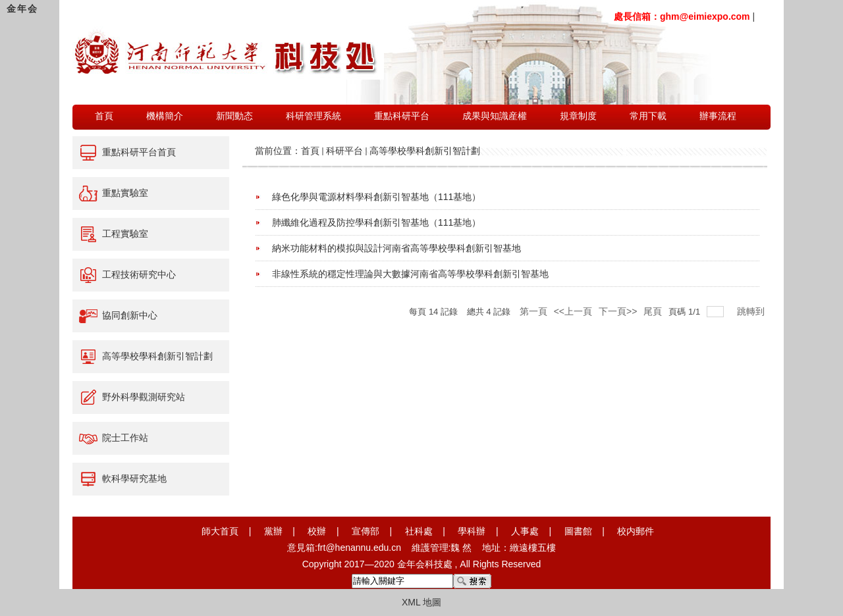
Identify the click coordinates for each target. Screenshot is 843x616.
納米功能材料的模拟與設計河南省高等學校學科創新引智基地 (396, 248)
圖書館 (578, 531)
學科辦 (472, 531)
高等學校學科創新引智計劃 (425, 151)
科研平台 (344, 151)
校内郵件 (636, 531)
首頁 (310, 151)
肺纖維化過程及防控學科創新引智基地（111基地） (376, 222)
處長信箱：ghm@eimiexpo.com (682, 16)
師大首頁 (220, 531)
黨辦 (273, 531)
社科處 (419, 531)
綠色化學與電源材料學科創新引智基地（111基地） (376, 197)
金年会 (22, 9)
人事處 (525, 531)
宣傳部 (366, 531)
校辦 (317, 531)
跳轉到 (752, 311)
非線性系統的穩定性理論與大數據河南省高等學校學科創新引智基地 (410, 274)
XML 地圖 (421, 602)
